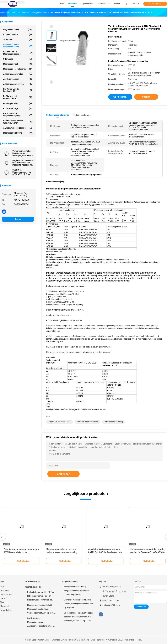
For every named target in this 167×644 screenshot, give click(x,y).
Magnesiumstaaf (18, 64)
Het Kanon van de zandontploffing (18, 90)
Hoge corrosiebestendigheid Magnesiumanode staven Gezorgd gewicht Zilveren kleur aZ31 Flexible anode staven (41, 609)
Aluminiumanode (18, 34)
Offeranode (18, 59)
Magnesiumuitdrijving (18, 133)
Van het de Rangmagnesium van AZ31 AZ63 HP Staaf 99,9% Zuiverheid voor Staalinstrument (22, 172)
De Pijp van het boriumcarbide (18, 97)
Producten (4, 591)
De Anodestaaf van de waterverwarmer (18, 122)
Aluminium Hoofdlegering (18, 128)
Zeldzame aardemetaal (18, 74)
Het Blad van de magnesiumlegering (18, 115)
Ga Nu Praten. (155, 4)
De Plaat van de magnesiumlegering (18, 53)
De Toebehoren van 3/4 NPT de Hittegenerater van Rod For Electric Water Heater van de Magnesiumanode (41, 596)
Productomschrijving (82, 115)
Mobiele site (5, 606)
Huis (2, 587)
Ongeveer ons (6, 595)
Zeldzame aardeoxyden (18, 84)
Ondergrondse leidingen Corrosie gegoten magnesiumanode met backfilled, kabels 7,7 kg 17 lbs (78, 617)
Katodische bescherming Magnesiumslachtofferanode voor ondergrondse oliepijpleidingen (77, 591)
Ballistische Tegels (18, 108)
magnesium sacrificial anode (59, 422)
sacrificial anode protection (87, 422)
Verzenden (63, 474)
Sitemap (4, 602)
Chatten (18, 219)
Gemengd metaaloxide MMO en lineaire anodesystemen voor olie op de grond (78, 604)
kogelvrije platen (18, 103)
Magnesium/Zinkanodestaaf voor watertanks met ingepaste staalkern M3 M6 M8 (23, 163)
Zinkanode (18, 39)
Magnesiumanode (18, 29)
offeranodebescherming (114, 422)
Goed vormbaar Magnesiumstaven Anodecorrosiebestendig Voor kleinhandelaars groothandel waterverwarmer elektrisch (40, 622)
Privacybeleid (6, 610)
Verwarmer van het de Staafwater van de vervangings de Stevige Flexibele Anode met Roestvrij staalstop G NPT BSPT (22, 153)
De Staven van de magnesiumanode (18, 46)
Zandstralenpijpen (18, 79)
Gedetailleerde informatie (57, 115)
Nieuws (3, 598)
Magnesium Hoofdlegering (18, 69)
